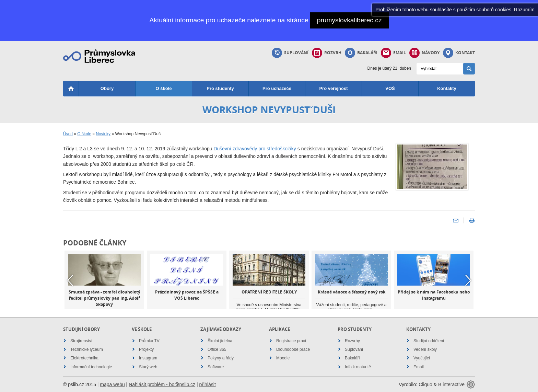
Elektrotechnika (84, 358)
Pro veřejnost (333, 88)
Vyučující (422, 358)
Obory (107, 88)
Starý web (148, 367)
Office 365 (217, 349)
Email (393, 53)
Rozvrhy (352, 341)
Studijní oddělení (429, 341)
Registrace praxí (291, 341)
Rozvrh (327, 53)
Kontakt (459, 53)
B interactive (451, 384)
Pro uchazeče (277, 88)
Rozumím (524, 10)
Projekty (146, 349)
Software (216, 367)
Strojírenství (81, 341)
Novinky (103, 134)
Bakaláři (361, 53)
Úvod (68, 134)
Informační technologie (91, 367)
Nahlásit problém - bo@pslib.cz (162, 384)
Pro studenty (220, 88)
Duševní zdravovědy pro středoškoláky (254, 149)
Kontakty (447, 88)
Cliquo (425, 384)
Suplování (290, 53)
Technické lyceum (87, 349)
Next (468, 280)
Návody (424, 53)
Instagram (148, 358)
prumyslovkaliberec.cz (349, 20)
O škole (164, 88)
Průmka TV (149, 341)
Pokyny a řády (221, 358)
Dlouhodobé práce (293, 349)
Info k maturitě (358, 367)
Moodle (283, 358)
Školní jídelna (220, 341)
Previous (70, 280)
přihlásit (208, 384)
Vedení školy (425, 349)
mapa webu (112, 384)
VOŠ (390, 88)
